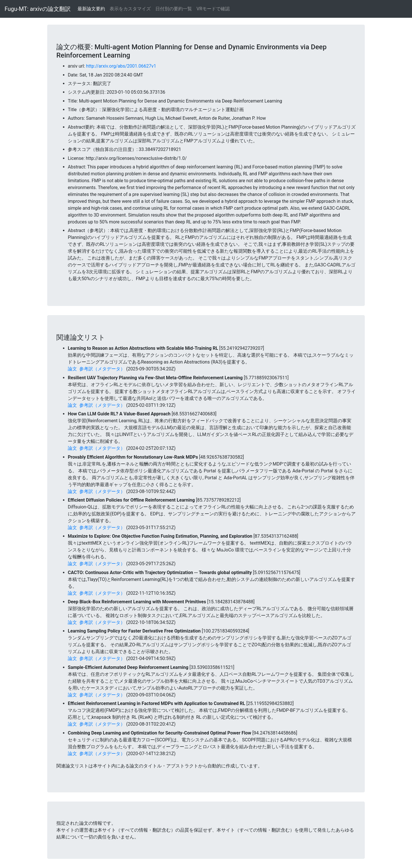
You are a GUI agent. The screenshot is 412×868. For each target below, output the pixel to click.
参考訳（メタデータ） (102, 369)
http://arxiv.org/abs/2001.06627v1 (121, 66)
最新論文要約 (91, 9)
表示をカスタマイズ (130, 9)
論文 (72, 369)
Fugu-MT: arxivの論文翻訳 (38, 9)
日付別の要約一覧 (174, 9)
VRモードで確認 (213, 9)
